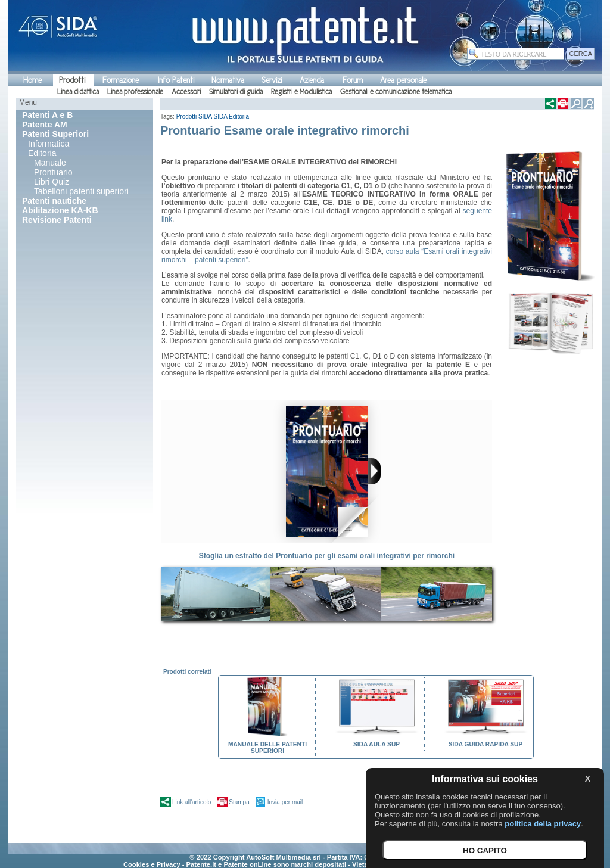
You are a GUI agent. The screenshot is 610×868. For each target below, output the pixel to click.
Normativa (228, 80)
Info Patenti (176, 80)
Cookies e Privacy (152, 864)
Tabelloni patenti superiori (81, 191)
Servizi (272, 80)
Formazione (121, 80)
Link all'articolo (192, 802)
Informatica (49, 144)
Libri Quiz (52, 182)
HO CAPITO (485, 850)
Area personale (403, 80)
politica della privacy (543, 824)
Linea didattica (78, 92)
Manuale (50, 163)
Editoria (42, 153)
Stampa (239, 802)
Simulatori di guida (236, 92)
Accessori (186, 92)
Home (32, 80)
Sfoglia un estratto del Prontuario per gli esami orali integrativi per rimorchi (327, 556)
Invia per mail (285, 802)
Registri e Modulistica (301, 92)
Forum (353, 80)
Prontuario (53, 172)
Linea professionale (135, 92)
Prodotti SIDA (194, 116)
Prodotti (72, 80)
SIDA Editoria (231, 116)
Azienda (312, 80)
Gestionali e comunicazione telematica (396, 92)
